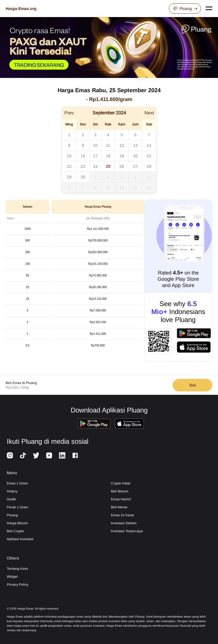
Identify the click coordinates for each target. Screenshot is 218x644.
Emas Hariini (121, 499)
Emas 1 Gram (17, 483)
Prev (69, 113)
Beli (193, 385)
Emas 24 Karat (122, 515)
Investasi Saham (124, 523)
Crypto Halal (121, 483)
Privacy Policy (18, 585)
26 (122, 166)
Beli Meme (119, 507)
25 (108, 166)
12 (122, 145)
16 (83, 156)
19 (122, 156)
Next (149, 113)
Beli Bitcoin (120, 491)
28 (149, 166)
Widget (12, 577)
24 (95, 166)
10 (95, 145)
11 (108, 145)
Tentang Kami (17, 569)
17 (95, 156)
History (12, 491)
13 (135, 145)
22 (69, 166)
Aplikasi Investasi (20, 539)
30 (83, 177)
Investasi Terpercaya (127, 531)
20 (135, 156)
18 (108, 156)
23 (83, 166)
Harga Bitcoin (17, 523)
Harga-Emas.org (21, 9)
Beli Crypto (15, 531)
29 (69, 177)
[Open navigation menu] (209, 9)
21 (149, 156)
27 (135, 166)
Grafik (11, 499)
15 (69, 156)
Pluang (185, 9)
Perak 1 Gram (17, 507)
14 (149, 145)
